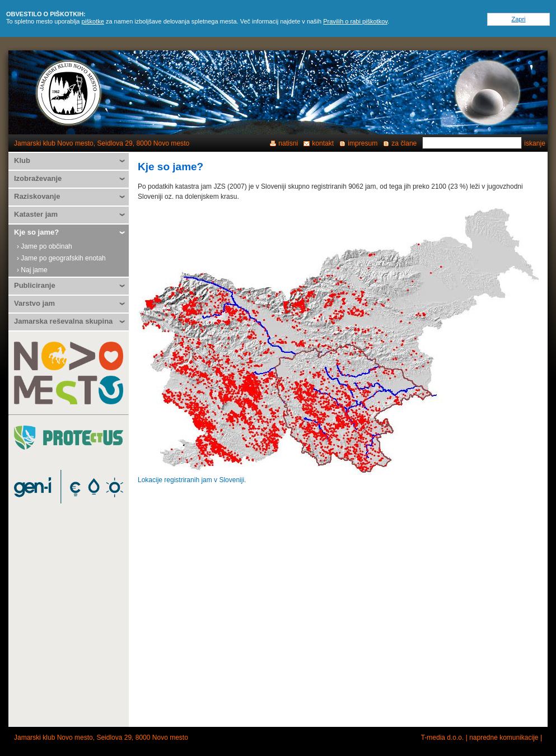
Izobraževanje (38, 178)
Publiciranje (35, 285)
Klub (22, 160)
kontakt (323, 143)
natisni (288, 143)
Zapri (518, 19)
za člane (404, 143)
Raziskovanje (37, 196)
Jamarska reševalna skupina (63, 321)
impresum (363, 143)
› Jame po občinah (45, 246)
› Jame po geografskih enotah (61, 258)
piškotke (93, 21)
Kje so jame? (36, 232)
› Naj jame (32, 270)
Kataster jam (36, 214)
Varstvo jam (34, 303)
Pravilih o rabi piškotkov (355, 21)
